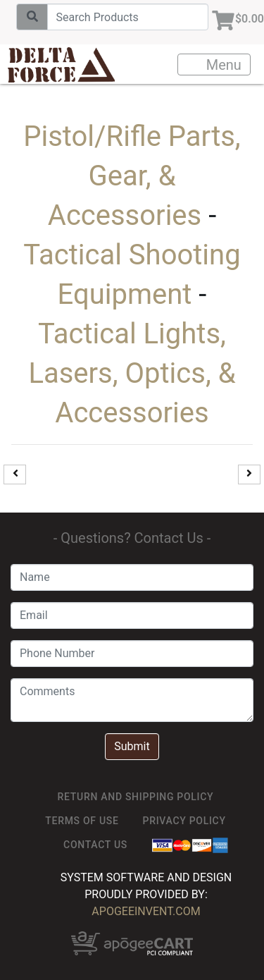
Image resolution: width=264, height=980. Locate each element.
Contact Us (95, 845)
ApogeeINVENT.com (146, 911)
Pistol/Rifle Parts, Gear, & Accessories (132, 176)
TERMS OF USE (82, 821)
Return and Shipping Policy (136, 797)
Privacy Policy (184, 821)
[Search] (128, 17)
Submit (132, 746)
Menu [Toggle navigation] (215, 65)
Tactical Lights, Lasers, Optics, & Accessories (132, 373)
